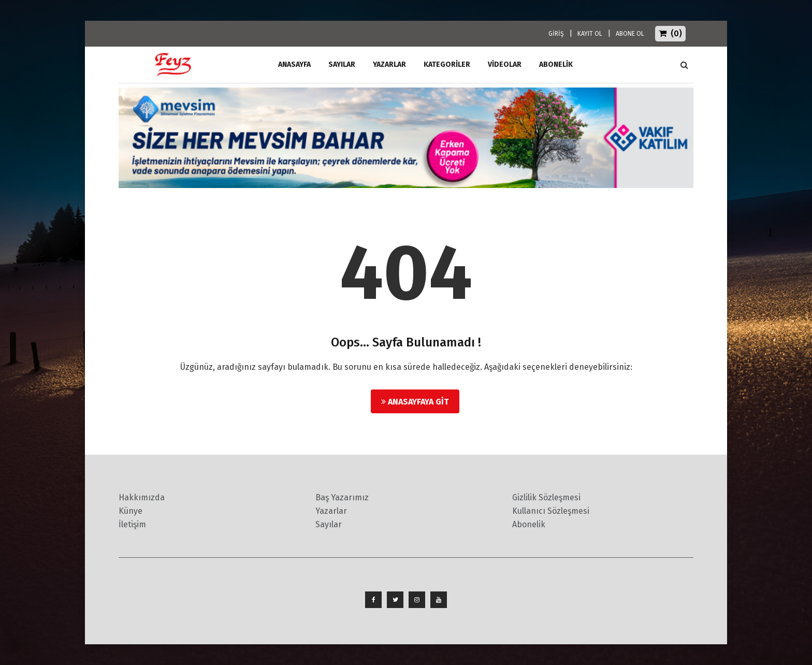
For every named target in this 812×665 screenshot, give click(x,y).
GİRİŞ (556, 34)
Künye (130, 511)
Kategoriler (447, 64)
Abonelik (529, 524)
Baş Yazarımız (342, 497)
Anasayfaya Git (415, 402)
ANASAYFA (294, 64)
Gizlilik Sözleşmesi (546, 497)
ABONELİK (556, 64)
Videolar (505, 64)
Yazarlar (389, 64)
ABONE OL (630, 34)
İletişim (132, 524)
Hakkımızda (142, 497)
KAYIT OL (590, 34)
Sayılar (342, 64)
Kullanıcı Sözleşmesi (551, 511)
